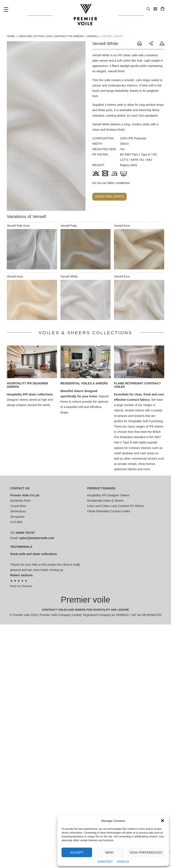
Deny (110, 852)
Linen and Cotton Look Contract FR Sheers (51, 36)
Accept (77, 852)
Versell (93, 36)
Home (11, 36)
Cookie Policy (105, 861)
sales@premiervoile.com (37, 538)
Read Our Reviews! (21, 586)
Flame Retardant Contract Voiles (109, 511)
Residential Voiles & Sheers (84, 383)
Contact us (123, 861)
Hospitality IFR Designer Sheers (108, 495)
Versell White (112, 36)
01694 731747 (25, 533)
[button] (163, 821)
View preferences (146, 852)
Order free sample (110, 197)
